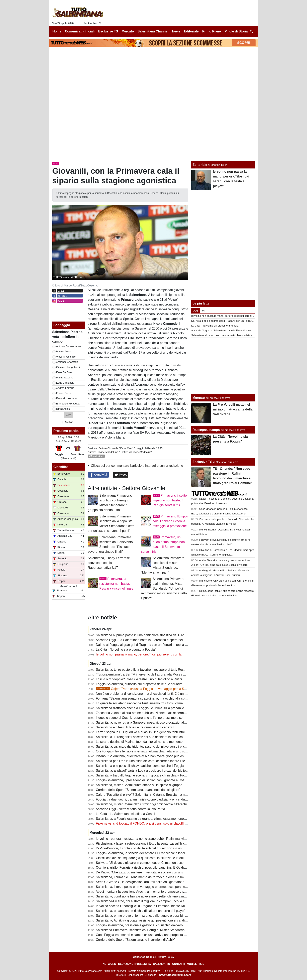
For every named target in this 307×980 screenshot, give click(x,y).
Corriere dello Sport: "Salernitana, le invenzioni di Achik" (136, 940)
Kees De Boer (64, 372)
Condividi (98, 475)
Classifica (61, 467)
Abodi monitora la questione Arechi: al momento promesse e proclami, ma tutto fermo (156, 892)
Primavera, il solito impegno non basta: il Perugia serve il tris (170, 500)
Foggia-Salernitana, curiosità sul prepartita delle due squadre (139, 684)
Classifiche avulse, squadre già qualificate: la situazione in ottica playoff (147, 858)
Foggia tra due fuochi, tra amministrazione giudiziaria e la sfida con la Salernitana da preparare (163, 799)
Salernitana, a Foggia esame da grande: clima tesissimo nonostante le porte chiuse (155, 819)
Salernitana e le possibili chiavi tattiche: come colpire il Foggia (140, 766)
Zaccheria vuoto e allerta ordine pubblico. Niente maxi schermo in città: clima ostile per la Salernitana (168, 713)
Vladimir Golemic (66, 357)
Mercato (199, 398)
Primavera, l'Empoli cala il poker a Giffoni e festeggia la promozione (170, 521)
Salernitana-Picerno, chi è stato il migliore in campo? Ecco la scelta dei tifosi (150, 901)
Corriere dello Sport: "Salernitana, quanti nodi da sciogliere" (138, 790)
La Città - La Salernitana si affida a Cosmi (125, 814)
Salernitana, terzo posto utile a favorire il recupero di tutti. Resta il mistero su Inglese (156, 670)
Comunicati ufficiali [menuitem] (80, 31)
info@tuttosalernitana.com (175, 975)
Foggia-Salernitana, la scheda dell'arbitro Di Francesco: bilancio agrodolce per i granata (158, 853)
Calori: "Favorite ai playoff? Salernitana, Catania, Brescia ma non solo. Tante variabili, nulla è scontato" (169, 795)
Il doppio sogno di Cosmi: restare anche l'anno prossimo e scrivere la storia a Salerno (157, 718)
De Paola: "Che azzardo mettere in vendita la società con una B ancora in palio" (152, 872)
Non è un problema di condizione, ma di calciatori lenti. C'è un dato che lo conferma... (157, 694)
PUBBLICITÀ (143, 964)
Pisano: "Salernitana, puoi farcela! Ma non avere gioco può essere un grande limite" (155, 756)
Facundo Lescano (66, 398)
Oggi (196, 311)
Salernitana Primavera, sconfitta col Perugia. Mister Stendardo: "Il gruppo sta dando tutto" (160, 930)
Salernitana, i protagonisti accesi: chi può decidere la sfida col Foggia (145, 737)
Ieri (203, 311)
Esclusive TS (202, 462)
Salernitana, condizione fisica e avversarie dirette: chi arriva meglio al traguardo (152, 896)
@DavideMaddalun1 (141, 452)
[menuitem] (251, 31)
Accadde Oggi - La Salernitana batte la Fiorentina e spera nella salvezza (147, 640)
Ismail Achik (63, 409)
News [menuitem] (176, 31)
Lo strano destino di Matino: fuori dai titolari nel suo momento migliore (145, 742)
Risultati (69, 422)
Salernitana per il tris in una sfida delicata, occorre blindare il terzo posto (147, 761)
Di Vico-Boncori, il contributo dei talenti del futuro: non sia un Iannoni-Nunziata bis (154, 848)
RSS (202, 964)
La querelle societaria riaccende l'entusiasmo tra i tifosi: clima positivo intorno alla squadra (160, 703)
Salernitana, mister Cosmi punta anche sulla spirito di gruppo (139, 785)
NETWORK (109, 964)
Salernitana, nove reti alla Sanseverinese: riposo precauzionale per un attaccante (153, 722)
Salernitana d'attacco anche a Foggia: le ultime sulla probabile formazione (148, 708)
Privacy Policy (165, 957)
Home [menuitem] (57, 31)
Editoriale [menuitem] (191, 31)
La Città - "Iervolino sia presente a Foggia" (126, 650)
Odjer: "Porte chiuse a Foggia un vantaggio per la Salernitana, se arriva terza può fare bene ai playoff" (176, 689)
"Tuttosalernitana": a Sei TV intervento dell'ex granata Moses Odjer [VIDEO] (150, 674)
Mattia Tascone (65, 378)
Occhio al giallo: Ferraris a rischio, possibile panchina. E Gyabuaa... (144, 868)
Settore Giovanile (108, 448)
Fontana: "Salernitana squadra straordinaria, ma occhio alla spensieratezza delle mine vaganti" (163, 698)
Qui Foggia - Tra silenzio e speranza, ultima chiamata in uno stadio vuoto (148, 751)
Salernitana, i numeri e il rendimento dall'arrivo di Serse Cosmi (140, 877)
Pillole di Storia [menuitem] (236, 31)
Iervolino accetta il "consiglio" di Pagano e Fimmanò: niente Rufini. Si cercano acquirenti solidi (162, 906)
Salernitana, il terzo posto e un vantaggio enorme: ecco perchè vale (144, 887)
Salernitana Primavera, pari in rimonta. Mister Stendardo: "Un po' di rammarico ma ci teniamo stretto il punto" (164, 588)
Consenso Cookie (144, 957)
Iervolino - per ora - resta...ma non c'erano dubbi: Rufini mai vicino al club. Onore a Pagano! (161, 839)
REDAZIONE (126, 964)
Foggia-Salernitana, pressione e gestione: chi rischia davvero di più (144, 925)
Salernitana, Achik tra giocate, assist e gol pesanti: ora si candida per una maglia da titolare (161, 920)
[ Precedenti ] (68, 458)
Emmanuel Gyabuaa (68, 404)
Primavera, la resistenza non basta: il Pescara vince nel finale (116, 584)
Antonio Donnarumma (69, 346)
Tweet (121, 475)
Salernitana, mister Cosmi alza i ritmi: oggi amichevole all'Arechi (141, 804)
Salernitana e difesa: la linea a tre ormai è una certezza (135, 727)
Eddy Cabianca (65, 383)
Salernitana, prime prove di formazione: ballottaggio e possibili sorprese (147, 916)
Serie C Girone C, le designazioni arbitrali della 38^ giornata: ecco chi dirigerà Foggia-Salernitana (165, 882)
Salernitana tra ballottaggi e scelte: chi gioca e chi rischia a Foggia (143, 775)
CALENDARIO (162, 964)
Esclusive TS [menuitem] (108, 31)
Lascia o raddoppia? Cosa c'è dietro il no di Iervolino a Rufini (139, 679)
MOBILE (192, 964)
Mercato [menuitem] (128, 31)
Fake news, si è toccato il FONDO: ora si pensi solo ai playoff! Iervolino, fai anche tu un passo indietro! (169, 823)
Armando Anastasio (67, 362)
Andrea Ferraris (65, 388)
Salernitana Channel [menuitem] (153, 31)
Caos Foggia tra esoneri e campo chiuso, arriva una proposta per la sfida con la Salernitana (161, 935)
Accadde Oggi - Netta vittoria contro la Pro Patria (130, 809)
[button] (69, 415)
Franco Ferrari (64, 393)
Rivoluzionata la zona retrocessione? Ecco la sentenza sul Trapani (143, 843)
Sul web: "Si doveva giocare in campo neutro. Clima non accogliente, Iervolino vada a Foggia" (163, 863)
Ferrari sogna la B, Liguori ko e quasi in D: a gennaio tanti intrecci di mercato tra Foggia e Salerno (165, 732)
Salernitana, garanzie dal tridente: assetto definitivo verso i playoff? (143, 747)
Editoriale (200, 165)
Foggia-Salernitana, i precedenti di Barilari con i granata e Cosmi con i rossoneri (153, 780)
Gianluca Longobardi (68, 367)
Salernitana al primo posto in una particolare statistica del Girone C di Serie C (151, 635)
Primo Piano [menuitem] (211, 31)
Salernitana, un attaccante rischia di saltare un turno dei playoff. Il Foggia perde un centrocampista (166, 911)
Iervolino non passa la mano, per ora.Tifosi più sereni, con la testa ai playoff (149, 654)
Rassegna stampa (206, 430)
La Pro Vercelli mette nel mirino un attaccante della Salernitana (233, 409)
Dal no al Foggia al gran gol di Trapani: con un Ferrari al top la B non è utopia (151, 645)
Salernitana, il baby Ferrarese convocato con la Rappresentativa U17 (109, 563)
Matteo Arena (64, 351)
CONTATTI (179, 964)
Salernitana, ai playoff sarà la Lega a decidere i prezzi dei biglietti (142, 771)
